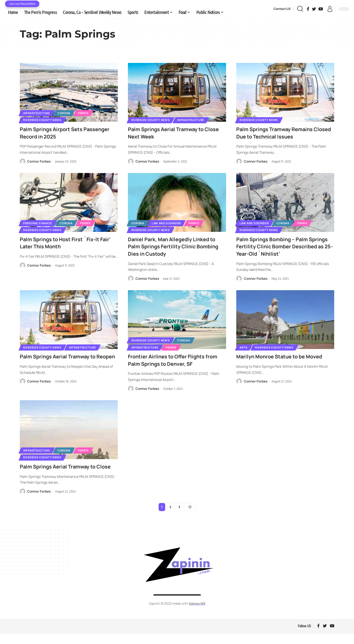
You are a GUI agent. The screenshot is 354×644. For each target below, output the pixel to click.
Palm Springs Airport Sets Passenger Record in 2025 (55, 133)
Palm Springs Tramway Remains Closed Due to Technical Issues (279, 133)
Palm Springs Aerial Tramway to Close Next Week (170, 133)
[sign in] (330, 9)
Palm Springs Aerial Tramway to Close (62, 472)
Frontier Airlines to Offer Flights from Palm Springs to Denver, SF (171, 362)
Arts (245, 348)
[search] (300, 9)
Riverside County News (44, 120)
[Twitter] (314, 9)
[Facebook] (308, 9)
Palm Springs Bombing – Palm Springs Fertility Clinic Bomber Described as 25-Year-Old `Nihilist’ (282, 247)
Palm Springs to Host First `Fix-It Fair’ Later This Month (64, 244)
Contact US (282, 9)
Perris (90, 112)
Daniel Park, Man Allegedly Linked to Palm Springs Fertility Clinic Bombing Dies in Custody (176, 247)
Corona (68, 112)
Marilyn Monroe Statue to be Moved (284, 358)
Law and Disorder (170, 223)
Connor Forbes (39, 162)
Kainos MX (197, 614)
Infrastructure (38, 112)
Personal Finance (39, 223)
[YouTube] (321, 9)
